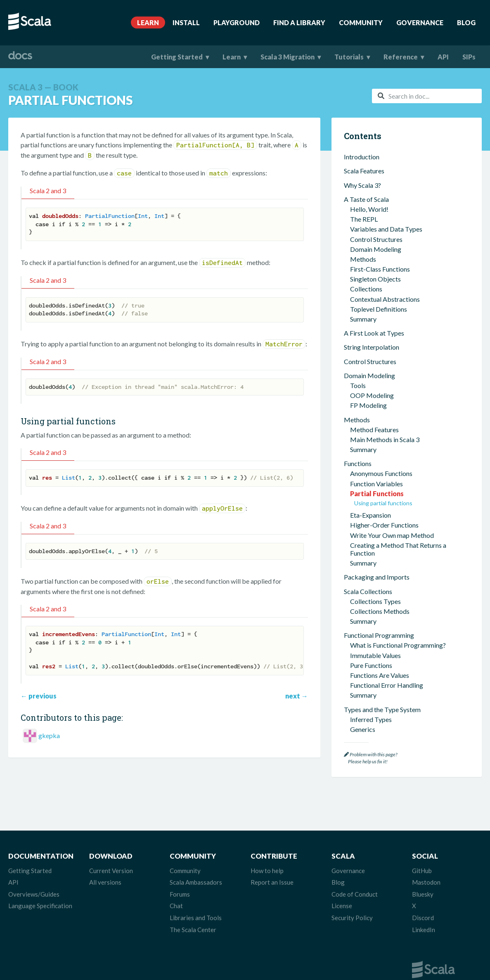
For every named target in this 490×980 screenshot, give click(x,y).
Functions (358, 164)
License (342, 906)
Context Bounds (373, 554)
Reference (401, 57)
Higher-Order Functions (384, 226)
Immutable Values (375, 356)
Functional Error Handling (387, 386)
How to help (267, 871)
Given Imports (370, 564)
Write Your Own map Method (392, 236)
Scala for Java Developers (380, 688)
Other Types (368, 510)
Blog (466, 22)
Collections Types (375, 302)
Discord (423, 918)
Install (186, 22)
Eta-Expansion (370, 216)
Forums (180, 894)
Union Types (368, 450)
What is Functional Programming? (398, 346)
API (443, 57)
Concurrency (362, 618)
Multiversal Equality (379, 584)
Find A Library (299, 22)
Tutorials (349, 57)
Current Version (111, 871)
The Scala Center (193, 930)
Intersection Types (376, 440)
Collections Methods (380, 312)
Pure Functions (371, 366)
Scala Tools (360, 632)
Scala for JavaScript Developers (389, 702)
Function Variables (376, 184)
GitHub (422, 871)
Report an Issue (272, 882)
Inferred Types (371, 420)
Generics (363, 430)
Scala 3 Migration (288, 57)
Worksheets (367, 660)
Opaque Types (371, 480)
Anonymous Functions (381, 174)
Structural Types (373, 490)
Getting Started (177, 57)
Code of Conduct (355, 894)
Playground (237, 22)
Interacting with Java (373, 674)
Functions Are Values (380, 376)
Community (361, 22)
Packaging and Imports (377, 278)
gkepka (49, 735)
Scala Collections (368, 292)
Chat (176, 906)
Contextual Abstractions (379, 524)
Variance (362, 470)
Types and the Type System (382, 410)
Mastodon (426, 882)
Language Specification (40, 906)
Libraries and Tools (196, 918)
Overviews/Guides (34, 894)
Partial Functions (377, 194)
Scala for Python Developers (384, 716)
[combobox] (427, 96)
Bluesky (423, 894)
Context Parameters (379, 544)
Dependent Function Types (388, 500)
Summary (363, 150)
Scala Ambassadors (196, 882)
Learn (148, 22)
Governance (420, 22)
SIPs (469, 57)
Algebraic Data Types (381, 460)
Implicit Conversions (379, 594)
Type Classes (369, 574)
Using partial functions (383, 204)
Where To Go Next (370, 730)
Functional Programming (379, 336)
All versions (105, 882)
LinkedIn (424, 930)
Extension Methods (378, 534)
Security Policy (352, 918)
